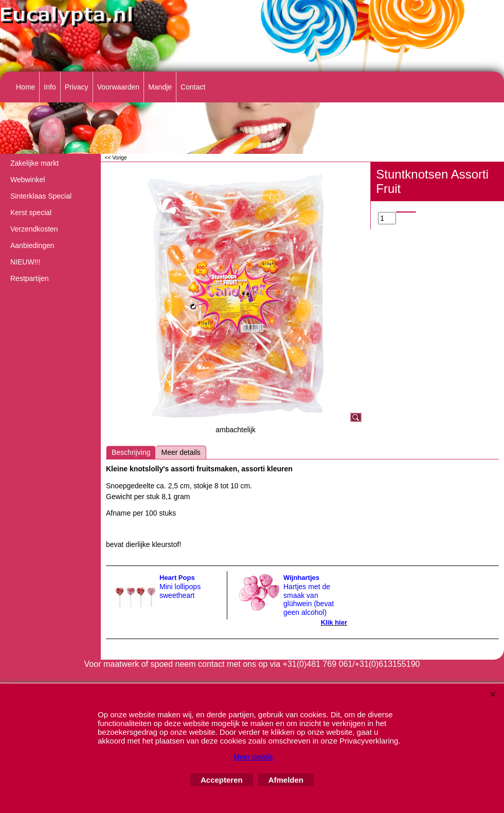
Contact (193, 87)
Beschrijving (131, 452)
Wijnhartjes (301, 578)
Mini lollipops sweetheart (180, 591)
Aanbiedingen (32, 245)
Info (50, 87)
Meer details (181, 452)
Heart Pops (177, 578)
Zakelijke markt (34, 163)
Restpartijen (30, 278)
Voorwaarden (119, 87)
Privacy (77, 87)
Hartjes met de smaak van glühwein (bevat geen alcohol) (309, 599)
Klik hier (334, 622)
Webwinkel (28, 180)
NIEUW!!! (25, 262)
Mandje (160, 87)
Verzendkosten (34, 229)
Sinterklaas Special (41, 196)
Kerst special (31, 213)
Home (25, 87)
